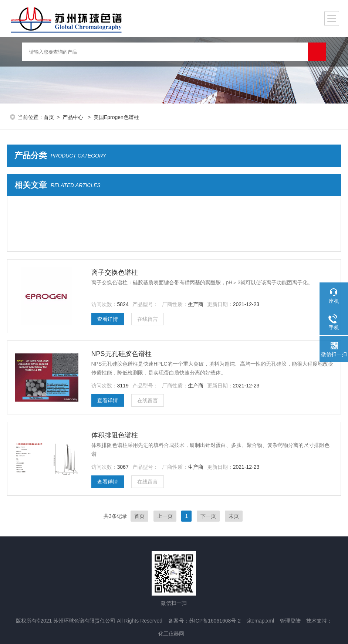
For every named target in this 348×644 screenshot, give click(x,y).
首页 (49, 117)
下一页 (208, 516)
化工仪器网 (171, 634)
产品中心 (74, 117)
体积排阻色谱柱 (115, 435)
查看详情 (108, 319)
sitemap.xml (260, 621)
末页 (234, 516)
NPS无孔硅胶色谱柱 (121, 354)
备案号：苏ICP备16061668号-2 (205, 621)
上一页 (165, 516)
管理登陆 (290, 621)
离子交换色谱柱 (115, 272)
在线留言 (148, 319)
